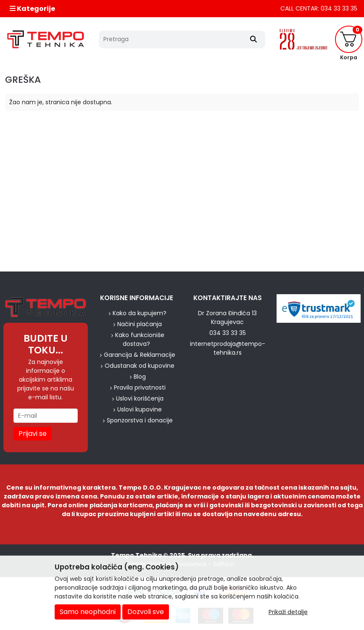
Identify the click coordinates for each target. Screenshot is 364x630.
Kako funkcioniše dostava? (140, 339)
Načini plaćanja (140, 324)
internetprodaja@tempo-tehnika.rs (228, 348)
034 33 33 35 (228, 333)
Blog (140, 377)
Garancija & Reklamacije (140, 355)
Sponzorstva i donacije (140, 420)
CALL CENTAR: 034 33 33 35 (319, 8)
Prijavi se (33, 434)
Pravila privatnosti (140, 387)
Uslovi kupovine (140, 409)
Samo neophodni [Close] (88, 612)
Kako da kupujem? (140, 313)
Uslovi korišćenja (140, 398)
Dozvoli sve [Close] (146, 612)
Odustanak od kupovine (140, 366)
